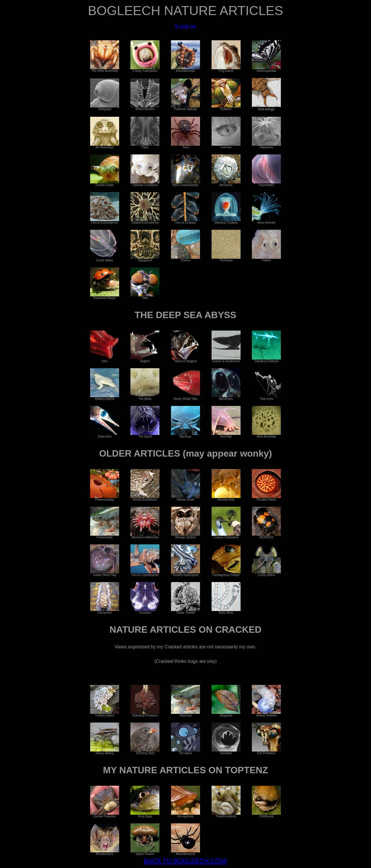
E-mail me (185, 26)
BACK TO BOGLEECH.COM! (185, 861)
